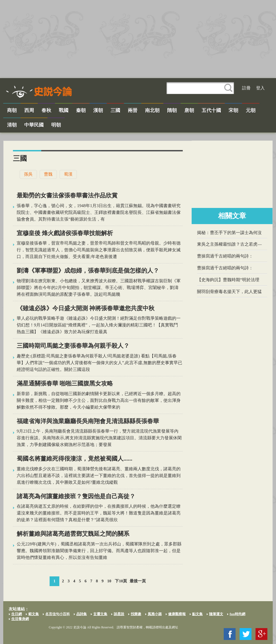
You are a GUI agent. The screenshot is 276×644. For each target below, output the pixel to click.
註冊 (246, 88)
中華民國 (34, 125)
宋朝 (233, 110)
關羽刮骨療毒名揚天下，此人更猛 (229, 292)
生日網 (17, 614)
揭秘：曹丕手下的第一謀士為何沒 (229, 233)
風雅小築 (155, 614)
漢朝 (98, 110)
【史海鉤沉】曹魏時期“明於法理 (228, 280)
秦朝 (81, 110)
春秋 (46, 110)
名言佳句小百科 (58, 614)
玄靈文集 (100, 614)
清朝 (12, 125)
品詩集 (82, 614)
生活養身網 (20, 619)
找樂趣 (136, 614)
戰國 (64, 110)
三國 (115, 110)
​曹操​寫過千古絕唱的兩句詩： (225, 256)
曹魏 (48, 174)
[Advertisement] (138, 39)
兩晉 (133, 110)
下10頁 (121, 581)
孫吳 (28, 174)
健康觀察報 (177, 614)
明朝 (56, 125)
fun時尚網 (237, 614)
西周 (29, 110)
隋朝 (172, 110)
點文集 (197, 614)
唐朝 (189, 110)
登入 (260, 88)
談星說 (119, 614)
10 (109, 581)
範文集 (34, 614)
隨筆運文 (216, 614)
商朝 (12, 110)
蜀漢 (68, 174)
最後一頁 (138, 581)
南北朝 (152, 110)
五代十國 (211, 110)
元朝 (251, 110)
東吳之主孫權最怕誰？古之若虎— (229, 244)
